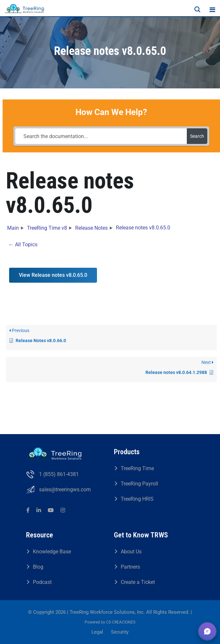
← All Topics (23, 245)
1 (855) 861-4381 (59, 474)
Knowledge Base (52, 552)
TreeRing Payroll (139, 484)
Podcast (42, 582)
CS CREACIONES (121, 622)
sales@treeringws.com (65, 489)
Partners (130, 567)
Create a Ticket (138, 582)
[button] (207, 631)
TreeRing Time (137, 468)
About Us (131, 552)
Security (120, 632)
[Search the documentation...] (101, 136)
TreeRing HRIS (137, 499)
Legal (97, 632)
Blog (38, 567)
